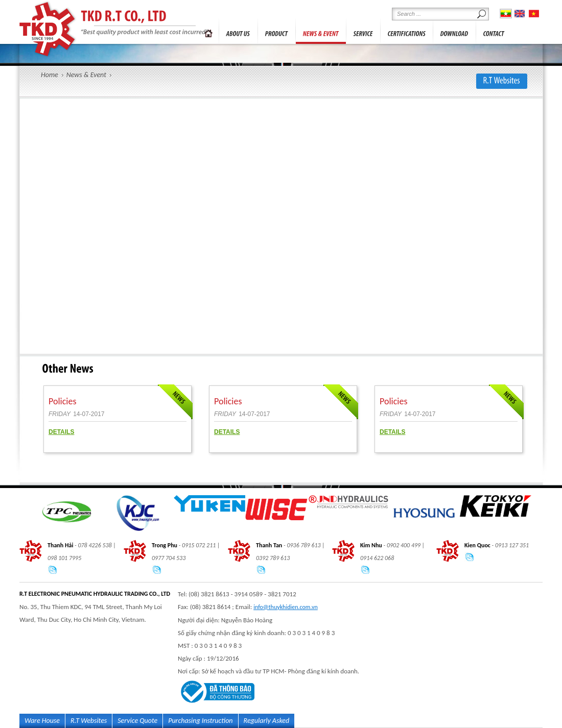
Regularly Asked (267, 721)
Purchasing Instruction (200, 721)
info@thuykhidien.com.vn (286, 607)
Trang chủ (208, 31)
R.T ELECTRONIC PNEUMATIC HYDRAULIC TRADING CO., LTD (48, 29)
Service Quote (137, 721)
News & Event (86, 75)
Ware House (42, 721)
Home (50, 75)
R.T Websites (89, 721)
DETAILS (61, 432)
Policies (62, 401)
